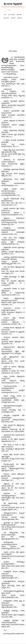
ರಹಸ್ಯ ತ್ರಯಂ (20, 18)
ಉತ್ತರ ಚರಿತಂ (13, 18)
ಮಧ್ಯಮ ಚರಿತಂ (6, 18)
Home (5, 15)
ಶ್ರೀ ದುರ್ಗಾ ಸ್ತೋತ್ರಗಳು (13, 4)
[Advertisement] (13, 36)
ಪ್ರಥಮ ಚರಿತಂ (19, 15)
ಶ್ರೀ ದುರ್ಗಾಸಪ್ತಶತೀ (11, 15)
